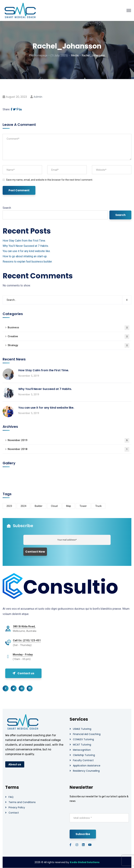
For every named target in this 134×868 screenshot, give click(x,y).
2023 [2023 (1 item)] (9, 506)
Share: (6, 109)
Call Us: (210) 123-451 (27, 640)
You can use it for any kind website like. (27, 251)
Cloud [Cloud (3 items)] (54, 506)
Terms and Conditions (22, 802)
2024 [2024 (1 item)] (23, 506)
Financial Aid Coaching (87, 734)
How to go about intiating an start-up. (25, 256)
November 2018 (68, 449)
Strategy (68, 346)
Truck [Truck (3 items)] (98, 506)
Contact (14, 813)
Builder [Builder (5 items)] (39, 506)
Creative (68, 337)
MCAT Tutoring (82, 745)
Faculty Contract (83, 760)
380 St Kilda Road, (24, 626)
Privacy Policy (17, 807)
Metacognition (82, 750)
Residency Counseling (86, 771)
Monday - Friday (23, 655)
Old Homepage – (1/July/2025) (48, 55)
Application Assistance (87, 766)
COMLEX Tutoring (83, 739)
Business (68, 328)
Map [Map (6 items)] (69, 506)
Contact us (23, 673)
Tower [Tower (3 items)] (83, 506)
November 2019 (68, 440)
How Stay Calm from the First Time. (24, 241)
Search (7, 208)
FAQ (11, 797)
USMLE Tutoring (82, 729)
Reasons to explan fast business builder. (27, 262)
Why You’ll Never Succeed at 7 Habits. (26, 246)
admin (38, 97)
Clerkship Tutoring (84, 755)
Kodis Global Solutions (85, 862)
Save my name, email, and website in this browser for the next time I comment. (49, 180)
